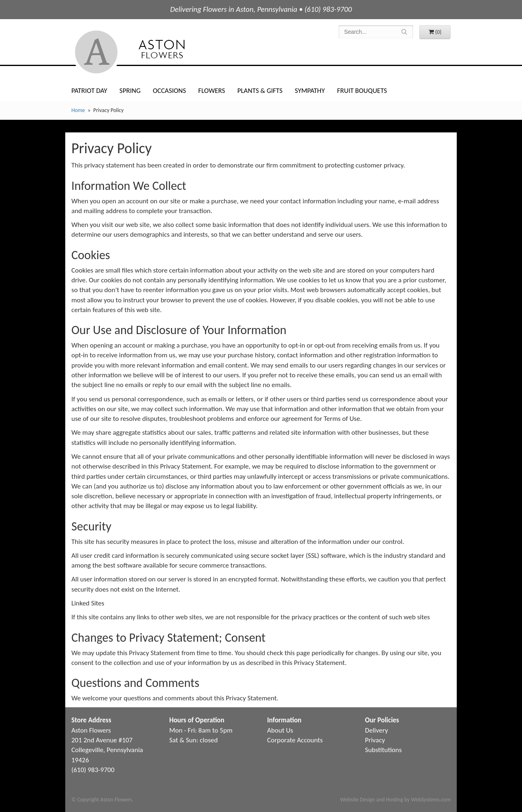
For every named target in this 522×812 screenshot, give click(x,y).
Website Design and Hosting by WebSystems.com (395, 800)
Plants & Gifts (260, 91)
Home (78, 110)
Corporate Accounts (295, 740)
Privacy (375, 740)
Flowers (212, 91)
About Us (280, 730)
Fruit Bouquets (362, 91)
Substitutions (383, 750)
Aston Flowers (146, 52)
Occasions (169, 91)
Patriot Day (89, 91)
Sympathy (310, 91)
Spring (130, 91)
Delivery (376, 730)
